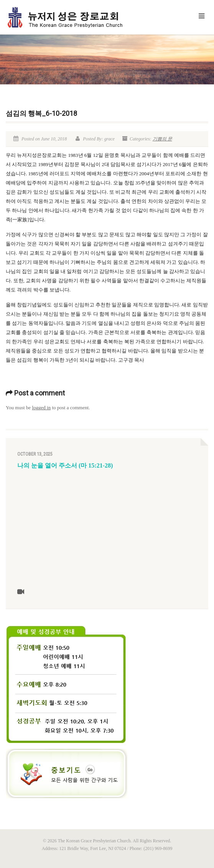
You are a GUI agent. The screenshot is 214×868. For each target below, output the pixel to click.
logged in (41, 408)
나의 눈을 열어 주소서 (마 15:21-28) (65, 465)
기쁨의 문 (162, 139)
